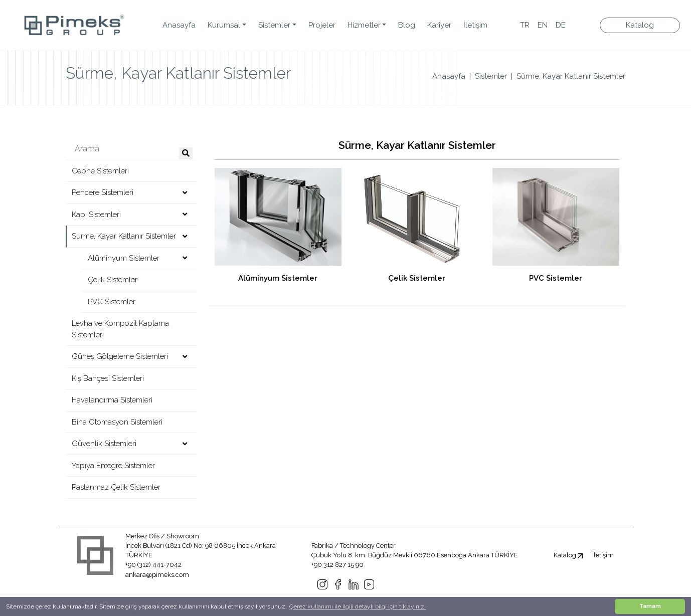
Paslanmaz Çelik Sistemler (116, 487)
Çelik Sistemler (113, 280)
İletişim (475, 25)
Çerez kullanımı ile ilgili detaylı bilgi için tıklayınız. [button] (358, 606)
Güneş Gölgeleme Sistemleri (120, 356)
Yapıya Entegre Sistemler (113, 466)
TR (525, 25)
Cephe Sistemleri (100, 171)
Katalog (640, 25)
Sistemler (491, 76)
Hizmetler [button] (364, 25)
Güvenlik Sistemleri (104, 444)
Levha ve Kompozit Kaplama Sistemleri (120, 329)
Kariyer (439, 25)
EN (543, 25)
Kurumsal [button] (224, 25)
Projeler (322, 25)
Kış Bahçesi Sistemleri (108, 378)
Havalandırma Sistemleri (112, 400)
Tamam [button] (650, 606)
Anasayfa (179, 25)
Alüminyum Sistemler (124, 258)
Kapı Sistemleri (96, 215)
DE (561, 25)
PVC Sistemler (112, 302)
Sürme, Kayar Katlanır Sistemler (571, 76)
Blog (407, 25)
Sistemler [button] (274, 25)
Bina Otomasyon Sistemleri (117, 422)
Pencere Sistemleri (103, 192)
